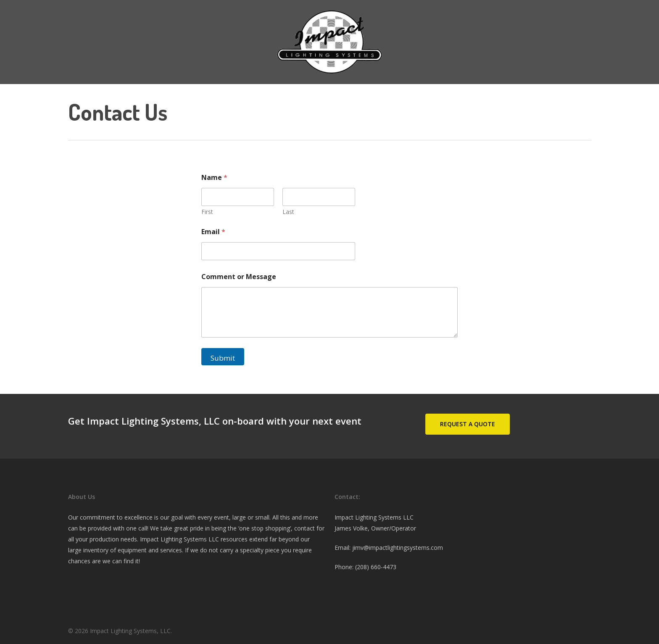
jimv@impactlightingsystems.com (398, 548)
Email (213, 232)
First (207, 212)
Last (288, 212)
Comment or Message (239, 277)
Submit (223, 358)
